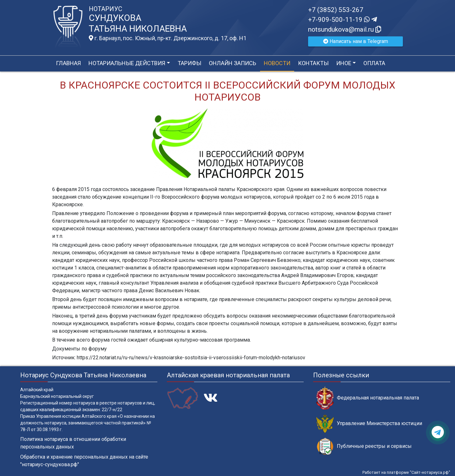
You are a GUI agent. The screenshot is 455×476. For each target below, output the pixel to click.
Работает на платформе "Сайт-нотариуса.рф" (406, 472)
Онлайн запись (233, 63)
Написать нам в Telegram (356, 41)
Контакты (313, 63)
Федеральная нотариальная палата (368, 398)
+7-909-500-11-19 (343, 20)
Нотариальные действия (127, 63)
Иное (344, 63)
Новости (277, 63)
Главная (68, 63)
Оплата (374, 63)
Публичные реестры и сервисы (364, 446)
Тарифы (189, 63)
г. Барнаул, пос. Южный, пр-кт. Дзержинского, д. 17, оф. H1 (168, 38)
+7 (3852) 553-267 (336, 10)
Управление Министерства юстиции (369, 424)
